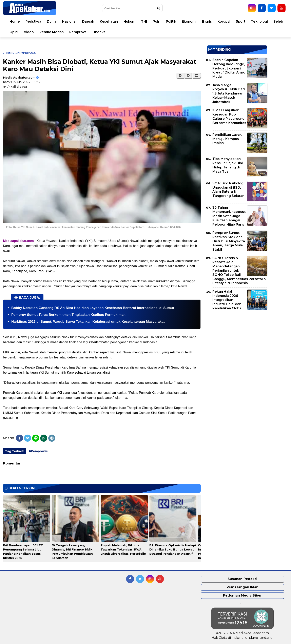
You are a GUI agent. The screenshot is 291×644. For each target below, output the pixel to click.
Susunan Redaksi (242, 579)
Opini (14, 32)
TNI (144, 22)
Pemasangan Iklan (242, 587)
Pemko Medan (52, 32)
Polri (157, 22)
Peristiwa (33, 22)
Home (15, 22)
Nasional (69, 22)
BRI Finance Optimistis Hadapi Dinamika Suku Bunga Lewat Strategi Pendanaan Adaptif (173, 549)
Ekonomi (189, 22)
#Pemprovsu (38, 451)
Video (29, 32)
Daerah (88, 22)
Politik (171, 22)
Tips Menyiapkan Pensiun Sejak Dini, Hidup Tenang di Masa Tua (228, 165)
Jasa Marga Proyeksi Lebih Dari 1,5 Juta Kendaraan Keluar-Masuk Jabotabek (229, 94)
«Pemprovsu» (26, 53)
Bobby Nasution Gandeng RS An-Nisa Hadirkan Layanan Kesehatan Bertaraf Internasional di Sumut (93, 308)
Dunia (52, 22)
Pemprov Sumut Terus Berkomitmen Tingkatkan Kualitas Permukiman (68, 315)
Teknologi (259, 22)
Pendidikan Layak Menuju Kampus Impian (227, 139)
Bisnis (207, 22)
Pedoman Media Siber (242, 595)
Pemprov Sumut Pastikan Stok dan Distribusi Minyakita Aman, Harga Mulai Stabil (229, 241)
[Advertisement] (237, 344)
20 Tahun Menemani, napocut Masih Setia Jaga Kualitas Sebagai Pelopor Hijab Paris (229, 216)
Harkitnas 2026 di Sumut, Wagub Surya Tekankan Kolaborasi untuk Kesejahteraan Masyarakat (88, 322)
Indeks (100, 32)
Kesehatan (109, 22)
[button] (197, 76)
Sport (241, 22)
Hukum (129, 22)
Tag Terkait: (14, 451)
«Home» (9, 53)
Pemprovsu (79, 32)
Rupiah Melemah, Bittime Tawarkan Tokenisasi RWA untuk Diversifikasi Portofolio (123, 549)
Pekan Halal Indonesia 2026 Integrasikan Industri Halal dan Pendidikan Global (227, 300)
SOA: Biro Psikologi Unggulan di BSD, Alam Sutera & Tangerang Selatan (228, 190)
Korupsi (224, 22)
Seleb (278, 22)
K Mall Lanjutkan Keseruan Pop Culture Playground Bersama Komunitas (229, 116)
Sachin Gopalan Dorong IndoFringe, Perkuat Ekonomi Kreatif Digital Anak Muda (229, 68)
